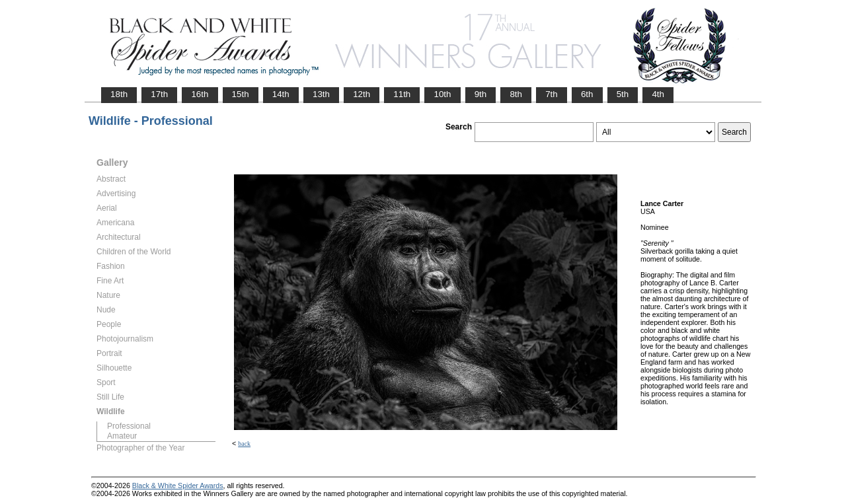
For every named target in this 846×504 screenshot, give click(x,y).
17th (159, 94)
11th (402, 94)
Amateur (122, 436)
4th (658, 94)
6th (587, 94)
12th (362, 94)
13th (321, 94)
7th (552, 94)
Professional (129, 426)
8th (516, 94)
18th (119, 94)
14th (281, 94)
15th (241, 94)
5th (623, 94)
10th (442, 94)
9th (481, 94)
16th (200, 94)
